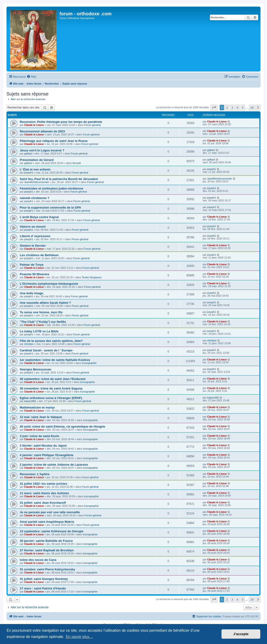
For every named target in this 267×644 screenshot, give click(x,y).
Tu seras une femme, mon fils (41, 312)
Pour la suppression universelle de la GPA (50, 208)
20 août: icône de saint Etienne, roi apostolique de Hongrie (62, 427)
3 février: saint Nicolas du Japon (43, 446)
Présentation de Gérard (37, 160)
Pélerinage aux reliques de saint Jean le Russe (54, 141)
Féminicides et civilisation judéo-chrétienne (51, 188)
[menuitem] (31, 77)
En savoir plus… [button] (80, 637)
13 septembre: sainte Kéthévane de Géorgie (52, 531)
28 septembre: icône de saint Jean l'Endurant (53, 379)
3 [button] (232, 108)
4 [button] (237, 108)
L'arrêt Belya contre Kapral (39, 217)
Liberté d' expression (35, 236)
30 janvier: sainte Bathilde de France (46, 541)
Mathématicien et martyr (37, 407)
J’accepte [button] (241, 634)
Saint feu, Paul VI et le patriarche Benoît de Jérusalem (59, 179)
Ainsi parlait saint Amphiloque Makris (47, 522)
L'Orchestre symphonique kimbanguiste (49, 284)
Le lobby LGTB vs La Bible (39, 331)
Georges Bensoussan (36, 369)
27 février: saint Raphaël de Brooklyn (47, 550)
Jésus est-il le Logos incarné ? (42, 150)
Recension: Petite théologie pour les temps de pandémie (61, 122)
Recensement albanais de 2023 (42, 131)
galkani (28, 154)
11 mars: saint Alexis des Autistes (44, 493)
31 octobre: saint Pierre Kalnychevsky (47, 569)
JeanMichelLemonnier (37, 182)
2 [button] (227, 108)
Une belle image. (32, 293)
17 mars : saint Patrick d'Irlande (43, 588)
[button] (214, 108)
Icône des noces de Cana (38, 560)
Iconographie (89, 363)
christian (29, 344)
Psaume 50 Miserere (34, 274)
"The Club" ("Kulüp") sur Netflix (43, 322)
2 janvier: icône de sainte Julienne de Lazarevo (54, 465)
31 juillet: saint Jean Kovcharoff (43, 503)
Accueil (77, 163)
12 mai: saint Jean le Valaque (41, 417)
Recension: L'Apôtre (35, 474)
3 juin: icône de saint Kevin (39, 436)
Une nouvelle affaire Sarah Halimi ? (45, 303)
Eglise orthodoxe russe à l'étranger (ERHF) (51, 398)
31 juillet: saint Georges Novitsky (44, 579)
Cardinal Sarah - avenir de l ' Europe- (46, 350)
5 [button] (243, 108)
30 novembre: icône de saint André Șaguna (51, 388)
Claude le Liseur (34, 125)
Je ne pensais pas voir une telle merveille (50, 512)
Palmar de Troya (32, 265)
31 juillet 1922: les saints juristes (44, 484)
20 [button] (252, 108)
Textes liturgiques (92, 277)
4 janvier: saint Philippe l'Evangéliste (47, 455)
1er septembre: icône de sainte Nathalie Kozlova (55, 360)
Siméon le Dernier (33, 246)
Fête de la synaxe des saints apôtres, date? (51, 341)
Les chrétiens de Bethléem (39, 255)
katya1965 (30, 401)
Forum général (92, 125)
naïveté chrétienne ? (35, 198)
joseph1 (29, 173)
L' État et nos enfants (35, 169)
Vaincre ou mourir (33, 227)
